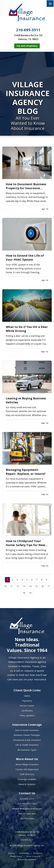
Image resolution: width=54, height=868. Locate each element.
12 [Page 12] (18, 586)
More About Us (27, 759)
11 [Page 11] (12, 586)
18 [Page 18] (24, 593)
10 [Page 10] (5, 586)
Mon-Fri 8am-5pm (27, 814)
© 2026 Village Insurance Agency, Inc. (27, 845)
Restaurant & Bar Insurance (27, 740)
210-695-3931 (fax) (27, 804)
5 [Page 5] (27, 580)
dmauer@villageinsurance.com (27, 809)
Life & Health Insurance (27, 745)
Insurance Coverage (27, 725)
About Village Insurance (27, 764)
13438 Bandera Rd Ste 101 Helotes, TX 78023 (27, 834)
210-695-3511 (28, 30)
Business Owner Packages (27, 735)
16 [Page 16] (42, 586)
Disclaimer (38, 853)
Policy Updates (27, 715)
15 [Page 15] (36, 586)
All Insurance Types (27, 750)
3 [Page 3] (17, 580)
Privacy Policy (16, 856)
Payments (27, 701)
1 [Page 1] (7, 580)
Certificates (27, 711)
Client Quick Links (27, 690)
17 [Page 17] (49, 586)
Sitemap (11, 853)
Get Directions (27, 818)
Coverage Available (27, 779)
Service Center (27, 706)
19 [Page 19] (30, 593)
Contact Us (27, 793)
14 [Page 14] (30, 586)
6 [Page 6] (32, 580)
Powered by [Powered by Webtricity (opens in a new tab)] (27, 860)
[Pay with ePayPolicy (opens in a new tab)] (27, 46)
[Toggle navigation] (50, 4)
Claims (27, 696)
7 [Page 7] (37, 580)
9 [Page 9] (47, 580)
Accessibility (24, 853)
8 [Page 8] (42, 580)
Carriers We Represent (27, 769)
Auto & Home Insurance (27, 730)
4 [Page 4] (22, 580)
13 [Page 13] (24, 586)
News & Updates (27, 784)
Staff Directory (27, 774)
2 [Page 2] (12, 580)
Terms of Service (33, 856)
